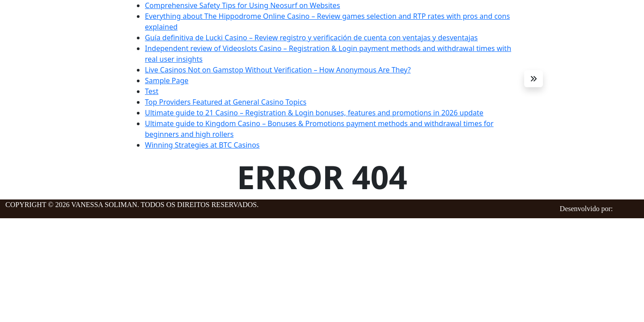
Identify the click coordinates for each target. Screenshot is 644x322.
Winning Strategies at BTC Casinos (202, 145)
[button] (534, 79)
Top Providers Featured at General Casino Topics (226, 102)
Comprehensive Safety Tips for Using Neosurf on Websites (242, 5)
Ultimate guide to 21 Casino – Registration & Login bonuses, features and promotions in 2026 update (314, 113)
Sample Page (167, 80)
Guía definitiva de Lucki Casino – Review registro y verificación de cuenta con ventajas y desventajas (311, 38)
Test (152, 91)
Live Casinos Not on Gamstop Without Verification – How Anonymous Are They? (278, 70)
